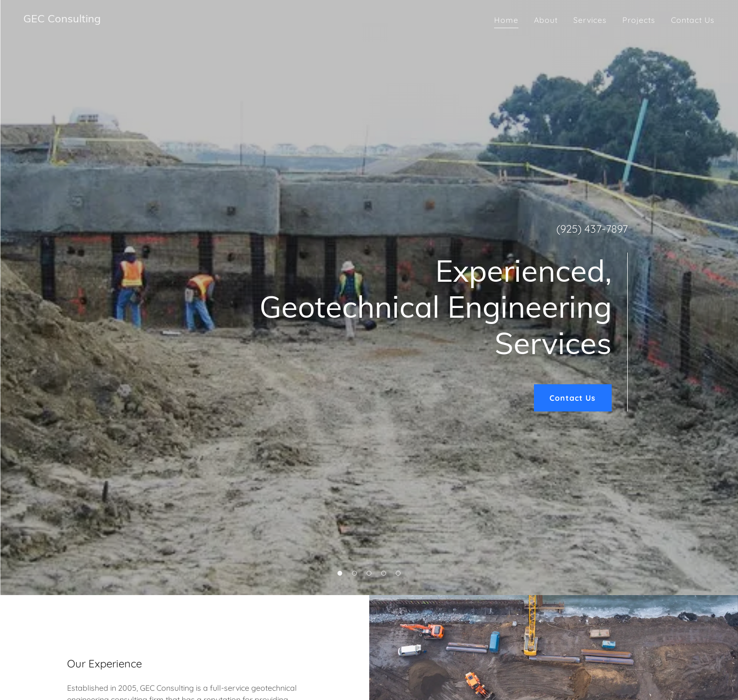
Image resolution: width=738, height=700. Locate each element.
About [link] (546, 20)
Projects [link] (639, 20)
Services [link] (590, 20)
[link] (62, 19)
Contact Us (573, 398)
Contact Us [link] (693, 20)
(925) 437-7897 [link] (592, 229)
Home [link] (506, 20)
